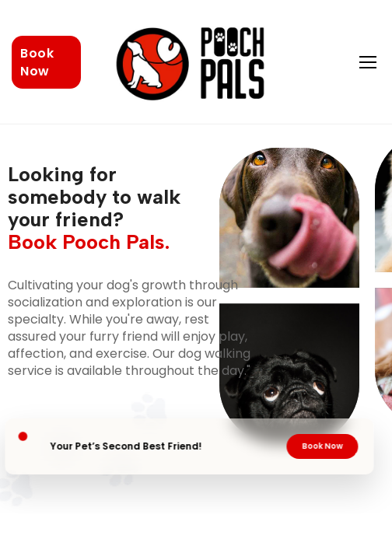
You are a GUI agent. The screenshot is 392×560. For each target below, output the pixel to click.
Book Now (37, 62)
